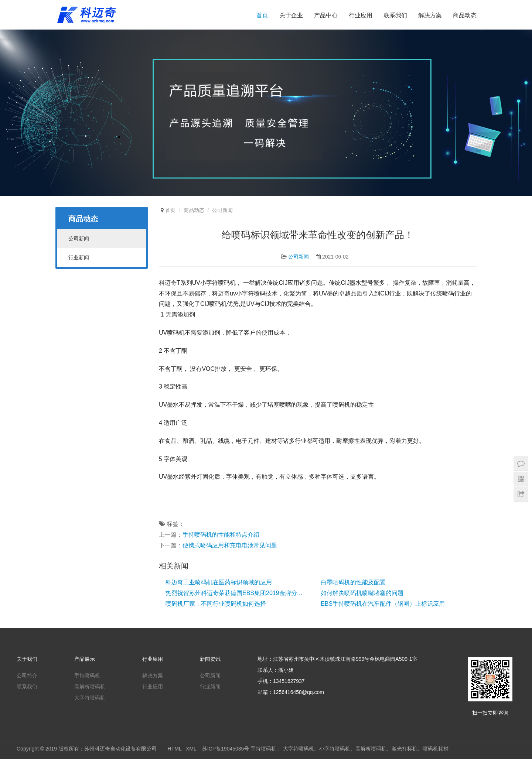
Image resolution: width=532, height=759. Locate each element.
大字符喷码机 (90, 698)
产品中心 (326, 15)
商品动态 (465, 15)
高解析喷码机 (90, 687)
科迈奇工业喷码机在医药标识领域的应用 (219, 582)
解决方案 (430, 15)
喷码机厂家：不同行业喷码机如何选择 (216, 604)
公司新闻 (299, 257)
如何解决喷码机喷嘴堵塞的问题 (362, 593)
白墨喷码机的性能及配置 (353, 582)
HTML (175, 749)
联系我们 (395, 15)
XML (191, 749)
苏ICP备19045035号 (226, 749)
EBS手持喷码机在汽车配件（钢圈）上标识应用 (383, 604)
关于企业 (291, 15)
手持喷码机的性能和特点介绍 (221, 535)
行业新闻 (79, 257)
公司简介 (27, 676)
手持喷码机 (87, 676)
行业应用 (361, 15)
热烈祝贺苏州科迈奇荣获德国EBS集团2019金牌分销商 (236, 593)
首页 (262, 15)
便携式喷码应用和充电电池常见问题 (230, 545)
